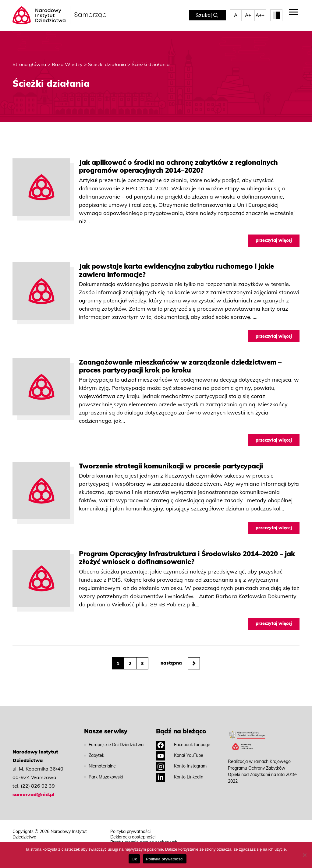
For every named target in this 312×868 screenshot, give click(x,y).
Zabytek (96, 753)
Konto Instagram (181, 764)
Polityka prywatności (130, 829)
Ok (134, 859)
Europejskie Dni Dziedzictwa (116, 743)
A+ (248, 15)
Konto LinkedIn (180, 774)
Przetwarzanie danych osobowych (144, 840)
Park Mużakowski (106, 774)
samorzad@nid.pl (34, 792)
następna (180, 661)
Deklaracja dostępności (133, 835)
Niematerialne (102, 764)
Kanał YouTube (180, 753)
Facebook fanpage (183, 743)
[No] (304, 855)
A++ (260, 15)
